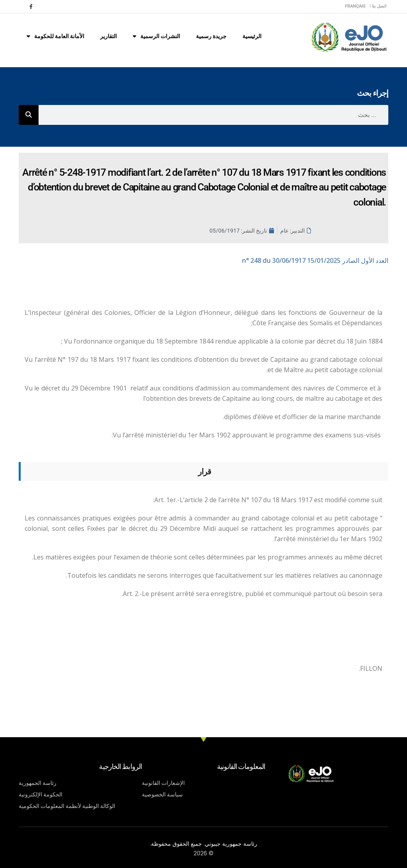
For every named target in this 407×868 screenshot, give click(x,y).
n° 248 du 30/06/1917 (315, 260)
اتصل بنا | (378, 6)
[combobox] (213, 115)
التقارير (109, 36)
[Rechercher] (29, 115)
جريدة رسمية (211, 36)
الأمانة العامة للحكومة (55, 36)
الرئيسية (252, 36)
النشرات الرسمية (156, 36)
